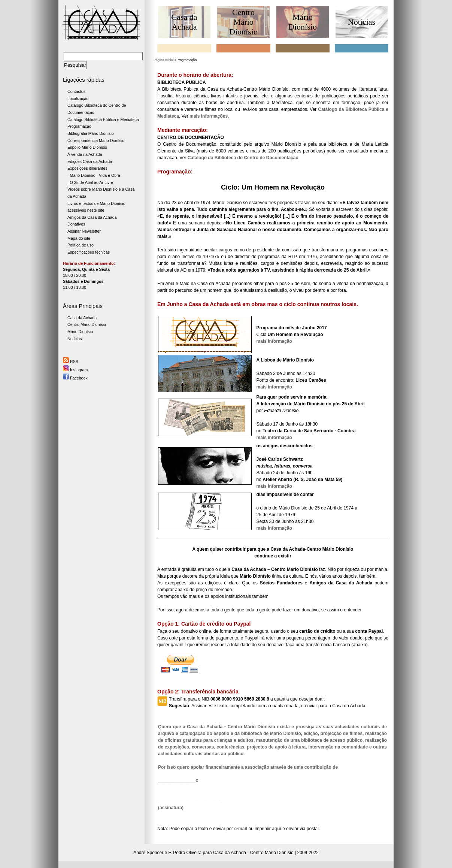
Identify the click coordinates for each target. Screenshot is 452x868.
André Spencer (148, 853)
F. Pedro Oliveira (185, 853)
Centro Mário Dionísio (87, 324)
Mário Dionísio (80, 332)
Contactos (76, 91)
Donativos (76, 224)
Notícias (75, 339)
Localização (78, 99)
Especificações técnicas (89, 252)
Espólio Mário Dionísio (87, 147)
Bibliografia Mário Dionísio (91, 133)
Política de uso (81, 245)
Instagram (75, 370)
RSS (71, 362)
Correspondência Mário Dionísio (96, 140)
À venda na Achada (85, 154)
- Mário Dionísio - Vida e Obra (94, 175)
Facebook (75, 378)
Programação (79, 126)
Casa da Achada (82, 318)
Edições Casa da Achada (90, 161)
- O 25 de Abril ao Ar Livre (90, 182)
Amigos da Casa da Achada (92, 217)
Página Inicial (164, 60)
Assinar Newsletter (84, 231)
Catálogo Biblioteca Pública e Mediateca (103, 120)
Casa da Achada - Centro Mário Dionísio (253, 853)
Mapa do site (79, 238)
